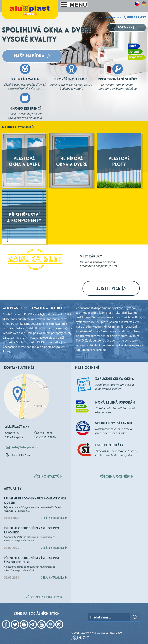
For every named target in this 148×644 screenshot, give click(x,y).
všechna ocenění (117, 476)
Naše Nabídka (32, 56)
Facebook (7, 630)
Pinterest (51, 630)
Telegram (33, 630)
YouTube (42, 630)
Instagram (60, 630)
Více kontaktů (48, 476)
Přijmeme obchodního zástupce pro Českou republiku (32, 560)
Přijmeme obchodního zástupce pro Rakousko (32, 530)
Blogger (24, 630)
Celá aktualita (54, 518)
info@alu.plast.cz (22, 447)
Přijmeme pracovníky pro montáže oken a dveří (35, 501)
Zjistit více (111, 288)
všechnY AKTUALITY (44, 597)
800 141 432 (137, 17)
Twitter (15, 630)
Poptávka (127, 27)
